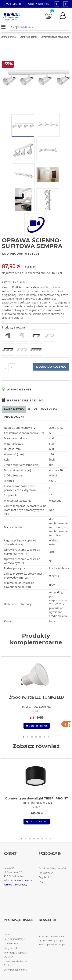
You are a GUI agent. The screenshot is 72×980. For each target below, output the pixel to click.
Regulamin (44, 877)
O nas (7, 934)
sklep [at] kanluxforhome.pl (18, 880)
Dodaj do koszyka (51, 367)
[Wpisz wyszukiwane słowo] (39, 27)
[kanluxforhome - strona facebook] (57, 4)
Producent (14, 417)
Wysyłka (49, 410)
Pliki (33, 410)
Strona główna (8, 37)
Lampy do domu (28, 37)
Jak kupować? (46, 873)
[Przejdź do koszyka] (48, 15)
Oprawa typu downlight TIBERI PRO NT (36, 799)
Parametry (14, 410)
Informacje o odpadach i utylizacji (16, 955)
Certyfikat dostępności (16, 970)
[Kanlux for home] (11, 15)
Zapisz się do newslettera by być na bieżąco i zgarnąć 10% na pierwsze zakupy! (53, 941)
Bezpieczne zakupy (23, 401)
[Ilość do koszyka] (12, 368)
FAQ (41, 882)
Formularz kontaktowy (15, 885)
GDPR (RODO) (11, 944)
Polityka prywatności (14, 939)
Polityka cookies (12, 948)
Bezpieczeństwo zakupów (52, 868)
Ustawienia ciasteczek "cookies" (15, 963)
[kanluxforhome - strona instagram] (66, 4)
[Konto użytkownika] (65, 16)
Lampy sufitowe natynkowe (55, 37)
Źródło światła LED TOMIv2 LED (36, 697)
